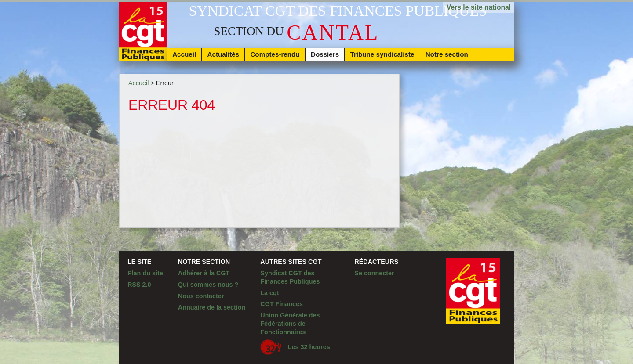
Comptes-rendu (275, 54)
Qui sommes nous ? (208, 285)
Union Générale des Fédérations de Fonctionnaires (290, 323)
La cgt (269, 293)
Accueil (184, 54)
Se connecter (374, 273)
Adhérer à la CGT (204, 273)
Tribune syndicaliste (382, 54)
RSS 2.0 (139, 285)
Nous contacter (201, 296)
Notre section (447, 54)
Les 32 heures (295, 347)
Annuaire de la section (212, 307)
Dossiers (325, 54)
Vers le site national (479, 7)
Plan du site (145, 273)
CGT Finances (282, 304)
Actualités (224, 54)
